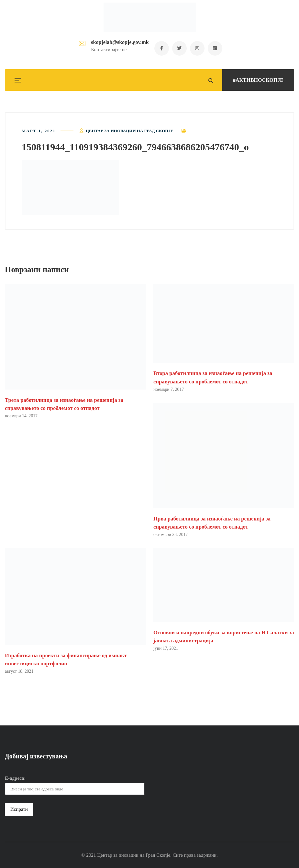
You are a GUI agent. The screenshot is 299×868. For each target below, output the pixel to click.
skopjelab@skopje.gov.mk (120, 42)
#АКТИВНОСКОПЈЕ (258, 80)
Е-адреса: (15, 778)
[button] (70, 187)
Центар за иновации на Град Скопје (130, 131)
